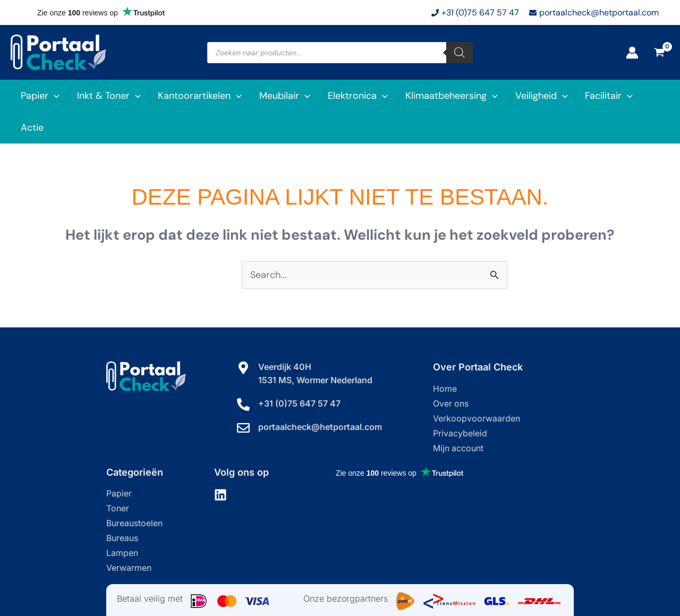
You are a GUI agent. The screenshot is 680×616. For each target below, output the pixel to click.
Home (445, 357)
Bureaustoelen (134, 492)
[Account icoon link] (632, 53)
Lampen (122, 521)
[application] (53, 96)
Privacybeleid (460, 402)
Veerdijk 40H (285, 335)
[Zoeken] (460, 53)
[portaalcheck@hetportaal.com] (243, 395)
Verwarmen (129, 536)
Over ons (451, 372)
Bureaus (122, 507)
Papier (119, 462)
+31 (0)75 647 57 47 (299, 371)
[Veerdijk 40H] (243, 336)
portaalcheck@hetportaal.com (320, 394)
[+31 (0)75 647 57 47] (243, 372)
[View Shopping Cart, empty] (659, 53)
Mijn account (458, 417)
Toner (118, 477)
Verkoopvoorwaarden (477, 387)
